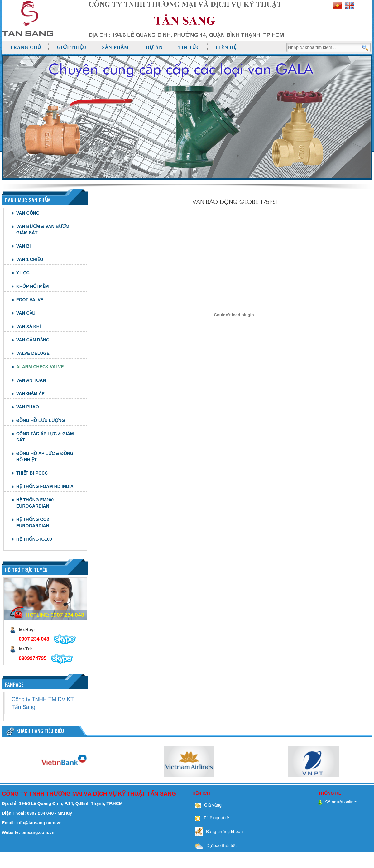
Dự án (154, 47)
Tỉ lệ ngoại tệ (210, 818)
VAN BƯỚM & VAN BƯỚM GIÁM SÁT (43, 229)
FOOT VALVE (30, 300)
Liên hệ (226, 47)
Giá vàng (207, 805)
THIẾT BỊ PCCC (32, 473)
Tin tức (189, 47)
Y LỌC (23, 273)
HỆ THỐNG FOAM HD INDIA (45, 486)
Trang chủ (26, 47)
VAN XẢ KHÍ (29, 326)
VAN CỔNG (28, 213)
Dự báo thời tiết (214, 846)
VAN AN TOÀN (31, 380)
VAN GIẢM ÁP (30, 393)
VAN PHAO (28, 407)
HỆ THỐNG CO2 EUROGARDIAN (33, 523)
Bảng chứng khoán (217, 832)
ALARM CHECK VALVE (40, 367)
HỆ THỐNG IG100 (34, 539)
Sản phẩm (116, 47)
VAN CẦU (26, 313)
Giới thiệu (72, 47)
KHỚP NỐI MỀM (32, 286)
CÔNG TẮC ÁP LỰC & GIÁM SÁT (45, 437)
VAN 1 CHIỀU (30, 259)
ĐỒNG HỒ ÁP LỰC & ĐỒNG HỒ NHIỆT (45, 456)
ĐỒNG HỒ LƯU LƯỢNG (41, 420)
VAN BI (23, 246)
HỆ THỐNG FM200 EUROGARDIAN (35, 503)
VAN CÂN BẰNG (33, 340)
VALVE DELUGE (33, 353)
